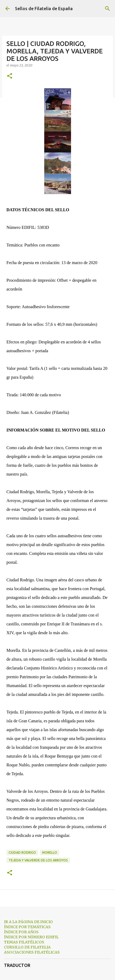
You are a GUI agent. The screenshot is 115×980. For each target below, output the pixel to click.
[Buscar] (107, 9)
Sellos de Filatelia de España (44, 9)
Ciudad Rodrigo (22, 852)
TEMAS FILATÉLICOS (24, 942)
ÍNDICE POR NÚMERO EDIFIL (31, 937)
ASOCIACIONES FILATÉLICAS (32, 952)
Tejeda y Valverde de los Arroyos (38, 860)
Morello (50, 852)
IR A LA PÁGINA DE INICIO (28, 922)
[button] (10, 76)
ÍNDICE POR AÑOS (21, 932)
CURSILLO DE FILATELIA (27, 947)
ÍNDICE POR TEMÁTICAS (27, 927)
